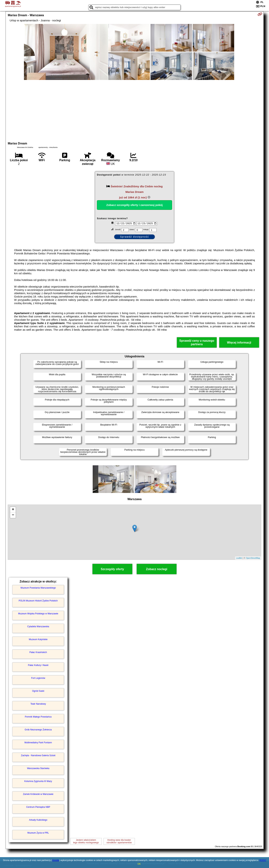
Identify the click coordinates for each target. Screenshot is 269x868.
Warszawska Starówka (38, 768)
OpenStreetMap (253, 558)
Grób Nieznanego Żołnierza (38, 730)
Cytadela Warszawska (38, 626)
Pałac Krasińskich (38, 652)
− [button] (13, 515)
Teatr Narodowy (38, 704)
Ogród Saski (38, 691)
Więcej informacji (239, 343)
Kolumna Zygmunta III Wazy (38, 781)
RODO (263, 860)
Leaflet (239, 558)
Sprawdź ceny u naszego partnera (197, 342)
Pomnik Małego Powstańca (38, 717)
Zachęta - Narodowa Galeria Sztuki (38, 755)
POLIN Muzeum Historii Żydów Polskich (38, 601)
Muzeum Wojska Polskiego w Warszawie (38, 614)
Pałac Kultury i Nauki (38, 665)
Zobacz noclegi (157, 569)
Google (56, 860)
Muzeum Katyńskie (38, 639)
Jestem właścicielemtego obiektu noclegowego (86, 841)
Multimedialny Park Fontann (38, 743)
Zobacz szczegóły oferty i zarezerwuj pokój (134, 205)
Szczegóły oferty (112, 569)
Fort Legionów (38, 678)
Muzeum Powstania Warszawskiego (38, 588)
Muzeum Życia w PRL (38, 833)
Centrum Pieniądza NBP (38, 807)
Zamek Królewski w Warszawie (38, 794)
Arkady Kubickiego (38, 820)
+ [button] (13, 510)
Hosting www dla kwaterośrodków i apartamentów (119, 841)
